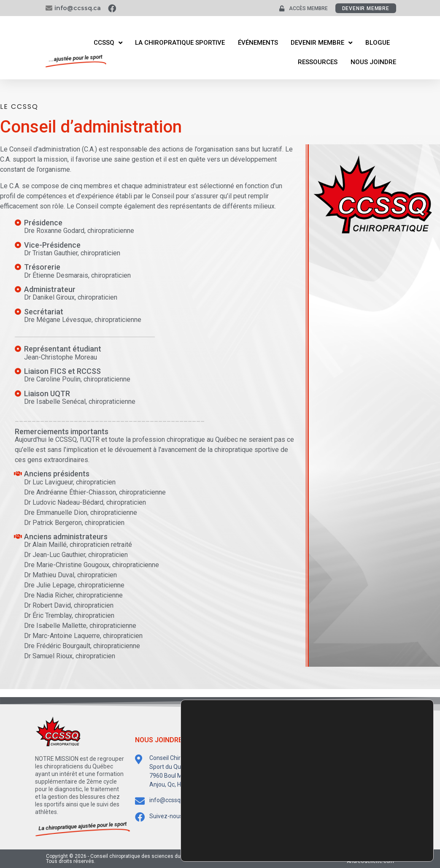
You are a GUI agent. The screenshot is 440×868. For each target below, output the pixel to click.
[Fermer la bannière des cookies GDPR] (426, 816)
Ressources (318, 62)
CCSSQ (108, 43)
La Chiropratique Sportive (180, 43)
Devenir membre (321, 43)
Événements (258, 43)
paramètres (299, 846)
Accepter (393, 826)
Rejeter (393, 844)
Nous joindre (373, 62)
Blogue (378, 43)
